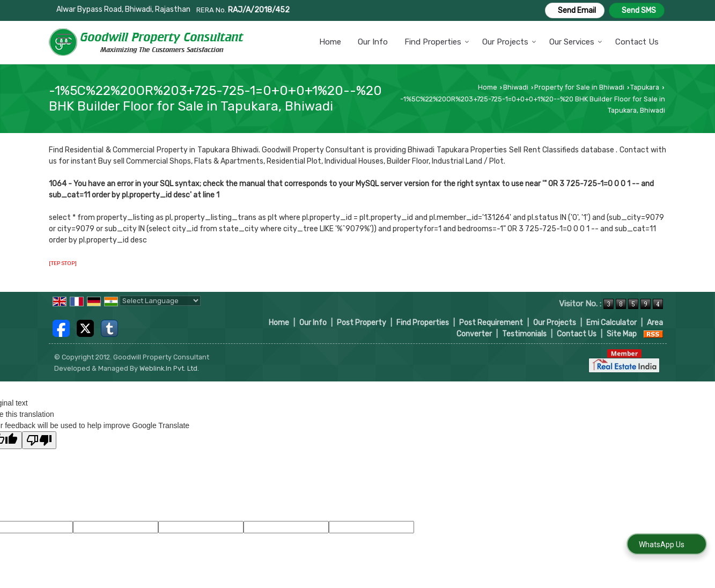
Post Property (362, 323)
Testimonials (524, 334)
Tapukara (645, 87)
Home (330, 42)
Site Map (622, 334)
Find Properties (437, 42)
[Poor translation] (39, 440)
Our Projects (509, 42)
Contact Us (637, 42)
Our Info (373, 42)
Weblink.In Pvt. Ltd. (169, 368)
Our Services (576, 42)
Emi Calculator (611, 323)
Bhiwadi (516, 87)
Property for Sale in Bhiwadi (579, 87)
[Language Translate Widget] (160, 301)
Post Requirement (491, 323)
